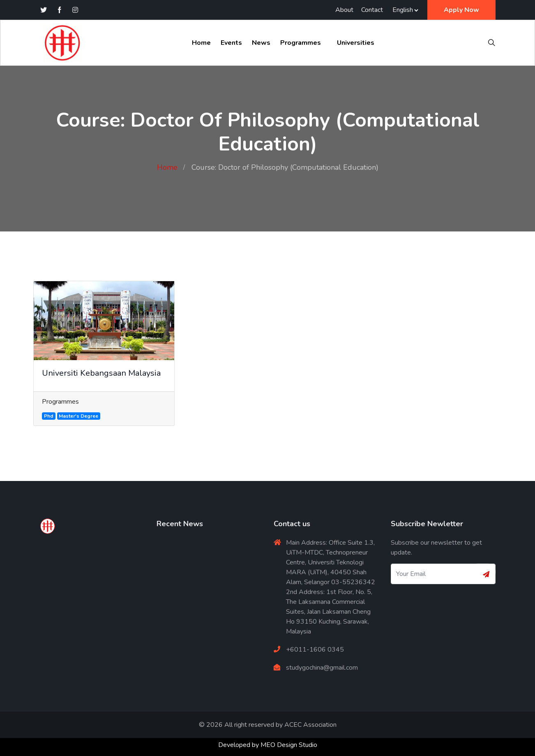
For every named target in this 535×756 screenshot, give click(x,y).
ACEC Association (310, 725)
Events (231, 43)
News (261, 43)
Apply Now (461, 10)
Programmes (301, 43)
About (344, 10)
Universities (356, 43)
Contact (372, 10)
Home (201, 43)
